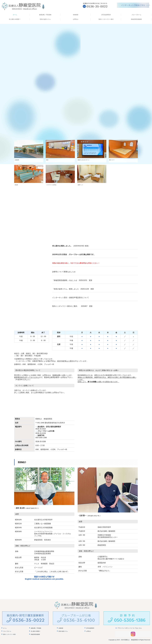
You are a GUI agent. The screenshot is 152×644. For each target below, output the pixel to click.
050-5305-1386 (41, 438)
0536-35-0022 (41, 429)
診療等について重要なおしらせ (64, 272)
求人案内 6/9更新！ (15, 19)
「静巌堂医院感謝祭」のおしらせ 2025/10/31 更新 (72, 280)
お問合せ (76, 19)
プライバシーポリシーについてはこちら (130, 628)
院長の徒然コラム (45, 19)
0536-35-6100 (41, 433)
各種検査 (76, 15)
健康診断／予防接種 (45, 15)
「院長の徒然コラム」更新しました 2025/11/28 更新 (73, 289)
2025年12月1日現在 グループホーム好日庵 (69, 254)
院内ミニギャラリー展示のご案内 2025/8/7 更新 (72, 306)
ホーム (15, 15)
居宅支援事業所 (106, 15)
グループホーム (136, 15)
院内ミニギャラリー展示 (106, 19)
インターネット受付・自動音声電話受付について (71, 298)
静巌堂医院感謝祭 (136, 19)
